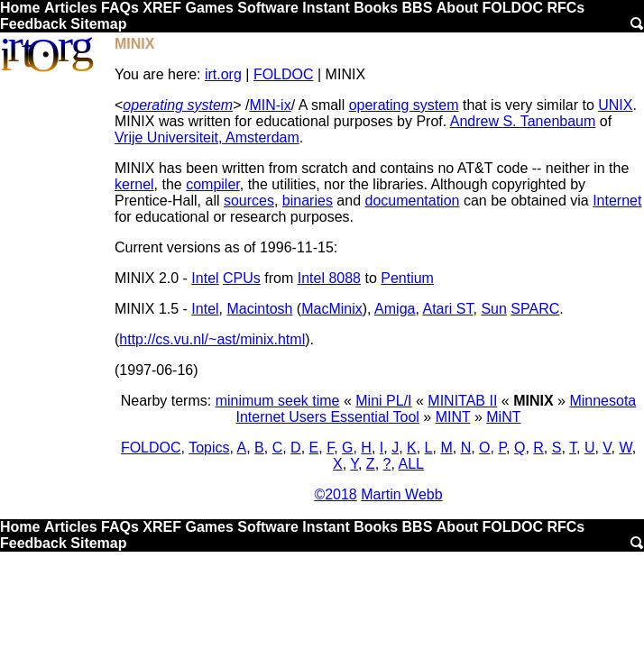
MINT (453, 417)
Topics (209, 448)
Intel (205, 278)
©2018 (335, 494)
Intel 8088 (329, 278)
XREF (162, 8)
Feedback (33, 24)
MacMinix (332, 309)
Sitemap (98, 24)
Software (268, 8)
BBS (418, 8)
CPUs (242, 278)
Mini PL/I (383, 401)
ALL (410, 464)
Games (209, 8)
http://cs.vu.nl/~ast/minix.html (212, 339)
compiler (213, 184)
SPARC (535, 309)
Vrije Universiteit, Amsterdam (207, 137)
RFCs (566, 8)
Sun (493, 309)
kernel (134, 184)
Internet (617, 201)
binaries (308, 201)
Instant (326, 8)
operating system (178, 105)
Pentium (407, 278)
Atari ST (447, 309)
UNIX (615, 105)
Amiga (395, 309)
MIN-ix (270, 105)
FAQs (120, 8)
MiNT (503, 417)
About (457, 8)
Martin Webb (401, 494)
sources (249, 201)
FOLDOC (512, 8)
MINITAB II (462, 401)
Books (376, 8)
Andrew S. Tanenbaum (523, 121)
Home (20, 8)
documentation (412, 201)
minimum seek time (278, 401)
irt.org (223, 74)
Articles (71, 8)
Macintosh (260, 309)
